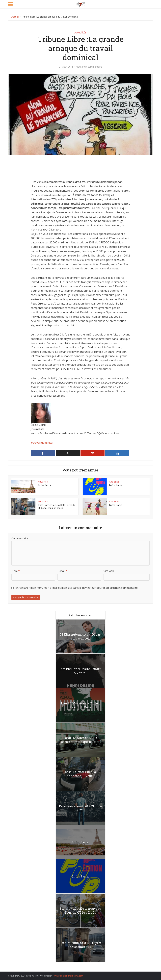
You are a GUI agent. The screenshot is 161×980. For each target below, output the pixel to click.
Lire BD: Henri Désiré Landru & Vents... (80, 671)
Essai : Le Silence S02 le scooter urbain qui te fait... (80, 740)
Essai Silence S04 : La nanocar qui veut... (80, 774)
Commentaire (20, 538)
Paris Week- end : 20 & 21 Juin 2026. (80, 808)
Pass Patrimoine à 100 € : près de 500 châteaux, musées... (57, 506)
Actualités (80, 32)
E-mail (62, 571)
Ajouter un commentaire (89, 67)
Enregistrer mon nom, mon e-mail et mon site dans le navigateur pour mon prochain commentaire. (77, 588)
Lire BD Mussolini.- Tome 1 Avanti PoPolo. (80, 705)
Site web (109, 571)
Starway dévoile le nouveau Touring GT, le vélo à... (80, 910)
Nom (16, 571)
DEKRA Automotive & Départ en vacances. (80, 636)
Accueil (15, 17)
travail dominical (43, 443)
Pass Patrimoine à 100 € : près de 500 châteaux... (80, 945)
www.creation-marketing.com (68, 976)
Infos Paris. (45, 485)
